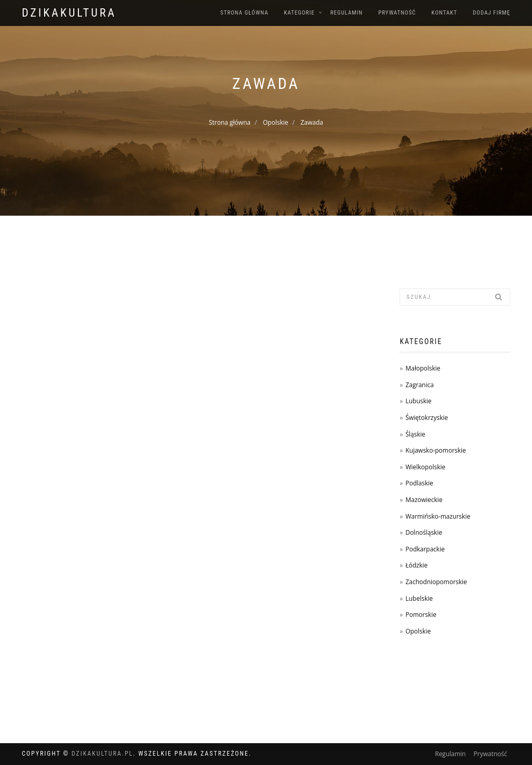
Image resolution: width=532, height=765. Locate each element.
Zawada (312, 122)
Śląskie (415, 434)
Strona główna (244, 13)
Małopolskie (423, 368)
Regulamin (347, 13)
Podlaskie (419, 483)
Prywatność (397, 13)
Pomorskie (421, 615)
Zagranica (419, 385)
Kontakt (444, 13)
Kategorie (300, 13)
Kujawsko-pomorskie (435, 450)
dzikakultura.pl (103, 754)
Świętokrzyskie (427, 418)
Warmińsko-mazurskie (438, 516)
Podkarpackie (425, 549)
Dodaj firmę (491, 13)
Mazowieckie (424, 500)
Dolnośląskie (424, 532)
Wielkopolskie (425, 467)
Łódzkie (416, 565)
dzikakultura (69, 13)
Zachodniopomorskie (436, 582)
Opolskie (276, 122)
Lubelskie (419, 598)
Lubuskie (418, 401)
